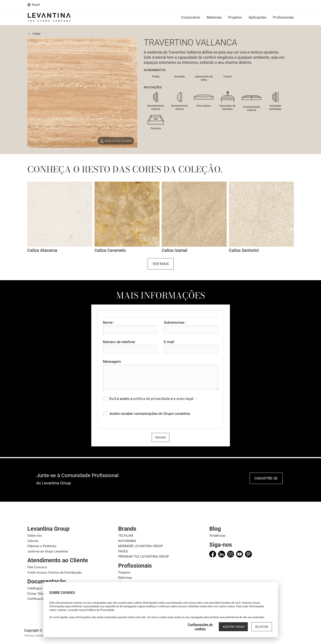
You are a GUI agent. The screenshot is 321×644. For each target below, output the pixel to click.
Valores (33, 541)
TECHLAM (126, 536)
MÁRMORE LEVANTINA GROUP (141, 546)
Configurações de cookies (200, 627)
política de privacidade (152, 399)
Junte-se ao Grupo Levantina (48, 551)
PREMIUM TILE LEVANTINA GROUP (144, 557)
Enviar (160, 437)
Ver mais (161, 264)
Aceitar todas (233, 627)
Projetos (124, 573)
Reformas (125, 578)
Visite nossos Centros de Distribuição (54, 573)
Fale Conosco (37, 567)
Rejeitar (262, 627)
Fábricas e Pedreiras (42, 546)
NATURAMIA (127, 541)
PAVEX (123, 551)
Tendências (217, 536)
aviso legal (185, 399)
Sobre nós (35, 536)
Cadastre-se (266, 478)
